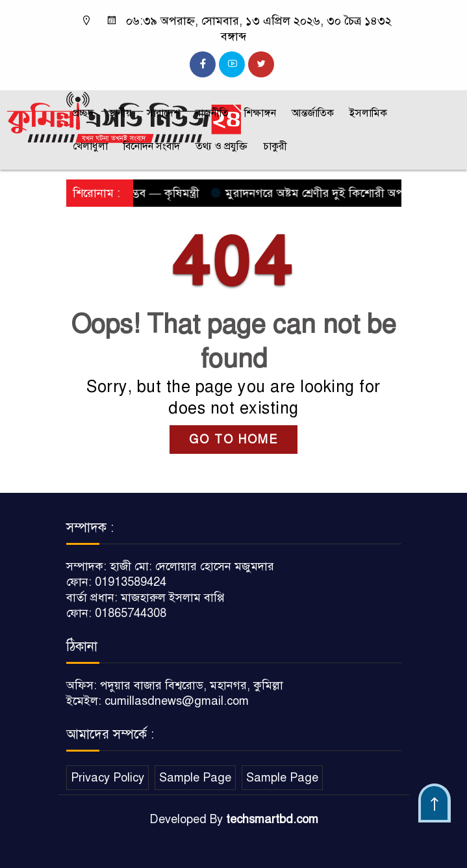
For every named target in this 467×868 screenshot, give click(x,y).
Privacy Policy (107, 778)
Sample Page (195, 778)
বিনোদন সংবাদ (152, 146)
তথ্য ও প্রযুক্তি (221, 146)
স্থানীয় (120, 113)
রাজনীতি (212, 113)
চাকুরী (275, 146)
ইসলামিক (368, 113)
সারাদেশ (163, 113)
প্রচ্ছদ (83, 113)
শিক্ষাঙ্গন (260, 113)
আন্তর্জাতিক (313, 113)
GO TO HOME (233, 440)
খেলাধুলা (90, 146)
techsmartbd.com (272, 819)
